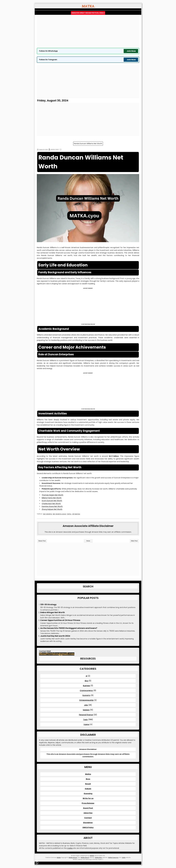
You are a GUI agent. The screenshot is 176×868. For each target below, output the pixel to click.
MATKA (92, 856)
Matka (88, 774)
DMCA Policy (88, 827)
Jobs (86, 705)
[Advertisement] (88, 31)
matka (70, 848)
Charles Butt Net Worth (51, 504)
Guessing (88, 794)
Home (88, 541)
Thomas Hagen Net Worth (52, 495)
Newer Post (42, 541)
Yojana (86, 724)
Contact (88, 818)
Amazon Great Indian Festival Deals (88, 13)
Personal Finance (86, 715)
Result (88, 784)
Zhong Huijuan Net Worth (52, 509)
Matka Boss (99, 858)
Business (87, 686)
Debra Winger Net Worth (53, 612)
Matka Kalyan (73, 858)
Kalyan (88, 789)
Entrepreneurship (87, 700)
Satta (124, 858)
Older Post (134, 541)
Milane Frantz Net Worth (52, 498)
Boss (88, 779)
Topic (69, 514)
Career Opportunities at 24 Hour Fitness (60, 620)
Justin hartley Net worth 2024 (55, 636)
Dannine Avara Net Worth (52, 506)
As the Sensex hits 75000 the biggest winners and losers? (69, 628)
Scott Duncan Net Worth (52, 501)
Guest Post (88, 808)
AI (86, 676)
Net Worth (48, 514)
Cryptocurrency (86, 690)
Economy (86, 695)
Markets (86, 710)
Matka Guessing (113, 858)
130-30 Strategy (48, 605)
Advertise (88, 813)
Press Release (88, 803)
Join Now (131, 51)
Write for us (88, 798)
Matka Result (85, 858)
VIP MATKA (76, 514)
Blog (87, 681)
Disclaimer (88, 823)
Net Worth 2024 (59, 514)
